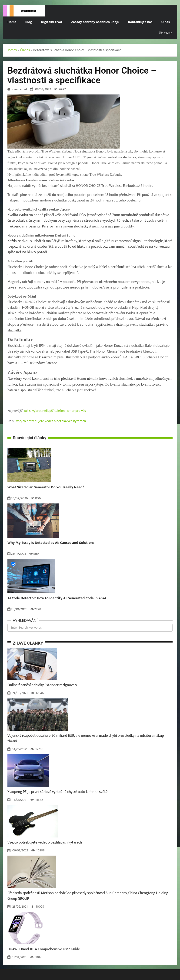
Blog (29, 22)
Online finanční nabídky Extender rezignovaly (42, 685)
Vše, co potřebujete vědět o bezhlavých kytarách (51, 421)
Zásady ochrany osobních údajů (95, 22)
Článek (25, 50)
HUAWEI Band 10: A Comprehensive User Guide (44, 949)
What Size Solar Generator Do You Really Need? (46, 487)
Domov (12, 50)
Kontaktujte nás (140, 22)
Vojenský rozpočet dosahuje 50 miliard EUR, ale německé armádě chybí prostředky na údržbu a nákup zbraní (86, 738)
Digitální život (52, 22)
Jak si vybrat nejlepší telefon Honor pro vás (55, 411)
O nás (165, 22)
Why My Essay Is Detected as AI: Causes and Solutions (51, 543)
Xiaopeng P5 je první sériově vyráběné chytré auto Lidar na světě (57, 792)
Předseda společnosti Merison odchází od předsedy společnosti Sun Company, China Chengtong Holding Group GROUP (88, 896)
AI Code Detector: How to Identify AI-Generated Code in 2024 (57, 598)
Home (12, 22)
